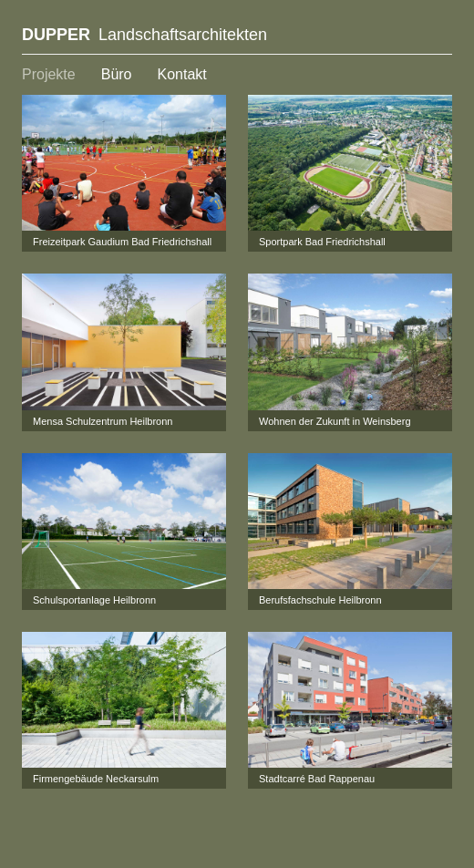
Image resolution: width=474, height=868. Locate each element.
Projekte (49, 74)
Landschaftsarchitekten (144, 35)
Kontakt (182, 74)
